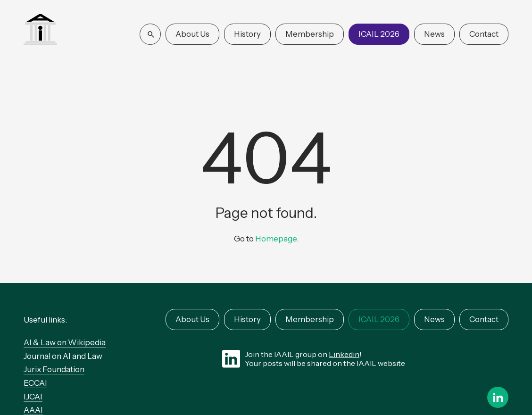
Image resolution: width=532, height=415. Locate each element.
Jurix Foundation (54, 369)
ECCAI (35, 383)
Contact (484, 34)
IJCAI (33, 397)
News (434, 34)
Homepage (276, 239)
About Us (192, 34)
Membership (310, 34)
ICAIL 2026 (379, 34)
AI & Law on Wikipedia (65, 342)
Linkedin (344, 354)
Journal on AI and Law (63, 356)
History (247, 34)
